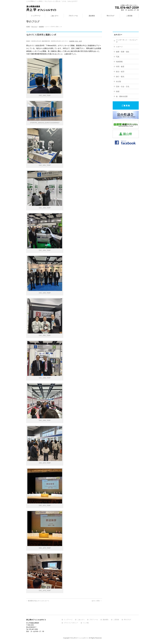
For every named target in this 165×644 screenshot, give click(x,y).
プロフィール (94, 620)
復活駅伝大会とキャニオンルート (38, 601)
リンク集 (86, 623)
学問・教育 (120, 67)
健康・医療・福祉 (123, 52)
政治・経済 (79, 41)
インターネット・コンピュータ (127, 41)
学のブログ (127, 620)
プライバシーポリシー (71, 623)
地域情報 (72, 41)
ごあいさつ (81, 620)
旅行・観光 (120, 77)
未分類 (118, 82)
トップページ (68, 620)
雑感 (118, 91)
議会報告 (106, 620)
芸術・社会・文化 (123, 86)
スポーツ (119, 47)
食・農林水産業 (122, 96)
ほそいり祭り (97, 601)
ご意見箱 (116, 620)
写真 (118, 57)
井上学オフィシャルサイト (80, 638)
